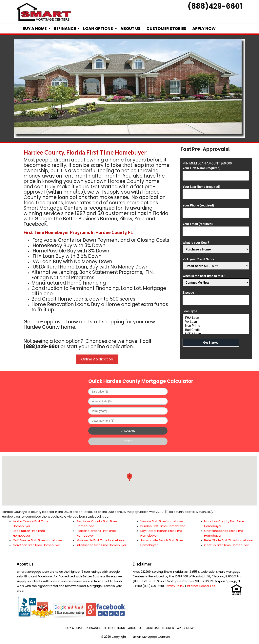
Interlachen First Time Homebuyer (101, 545)
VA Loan (216, 322)
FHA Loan (216, 318)
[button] (129, 477)
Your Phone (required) (216, 209)
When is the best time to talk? (216, 279)
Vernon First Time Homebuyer (162, 521)
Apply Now (204, 29)
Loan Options (98, 29)
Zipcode (216, 296)
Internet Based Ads (201, 586)
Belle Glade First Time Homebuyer (229, 540)
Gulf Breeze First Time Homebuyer (38, 540)
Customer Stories (166, 29)
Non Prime (216, 326)
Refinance (65, 29)
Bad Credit (216, 330)
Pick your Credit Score (216, 263)
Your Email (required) (216, 228)
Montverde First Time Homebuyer (101, 540)
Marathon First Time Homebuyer (36, 545)
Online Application (97, 359)
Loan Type (216, 322)
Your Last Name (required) (216, 191)
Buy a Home (35, 29)
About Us (130, 29)
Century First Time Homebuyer (227, 545)
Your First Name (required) (216, 172)
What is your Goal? (216, 246)
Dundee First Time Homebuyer (163, 526)
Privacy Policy (174, 586)
